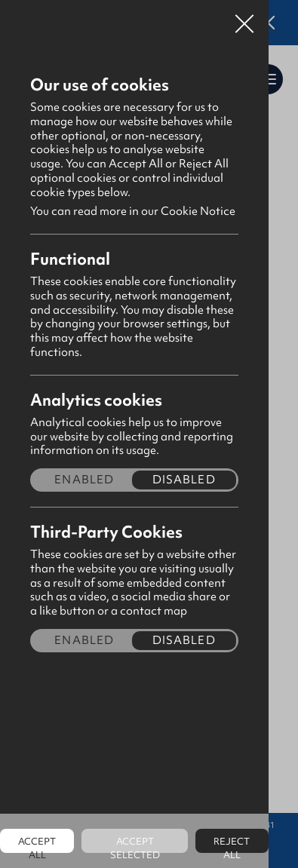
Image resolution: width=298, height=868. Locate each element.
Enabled (84, 480)
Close (244, 18)
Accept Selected (135, 844)
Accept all (37, 844)
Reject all (232, 844)
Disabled (184, 480)
